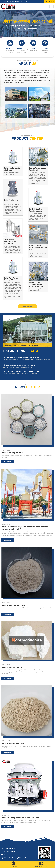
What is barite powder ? (12, 453)
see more (28, 306)
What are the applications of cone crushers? (21, 818)
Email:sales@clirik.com (11, 855)
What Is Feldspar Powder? (13, 605)
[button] (25, 29)
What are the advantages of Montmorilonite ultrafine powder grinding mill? (25, 528)
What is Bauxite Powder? (13, 743)
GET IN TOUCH (8, 848)
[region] (28, 24)
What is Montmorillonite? (13, 667)
